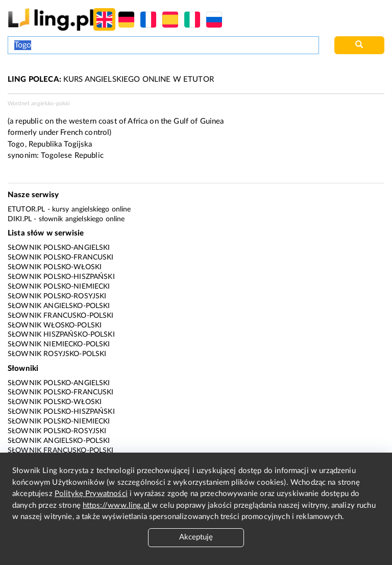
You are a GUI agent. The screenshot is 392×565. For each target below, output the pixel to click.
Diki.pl (20, 219)
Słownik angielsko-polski (59, 306)
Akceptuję (196, 537)
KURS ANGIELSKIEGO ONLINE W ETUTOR (111, 79)
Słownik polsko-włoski (55, 267)
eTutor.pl (26, 209)
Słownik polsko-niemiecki (59, 287)
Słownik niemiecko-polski (59, 344)
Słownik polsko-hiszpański (61, 277)
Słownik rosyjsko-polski (57, 354)
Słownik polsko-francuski (61, 257)
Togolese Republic (72, 156)
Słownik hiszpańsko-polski (61, 335)
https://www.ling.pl (117, 505)
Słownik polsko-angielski (59, 248)
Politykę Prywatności (91, 494)
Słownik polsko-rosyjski (57, 296)
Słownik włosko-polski (55, 325)
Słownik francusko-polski (61, 316)
